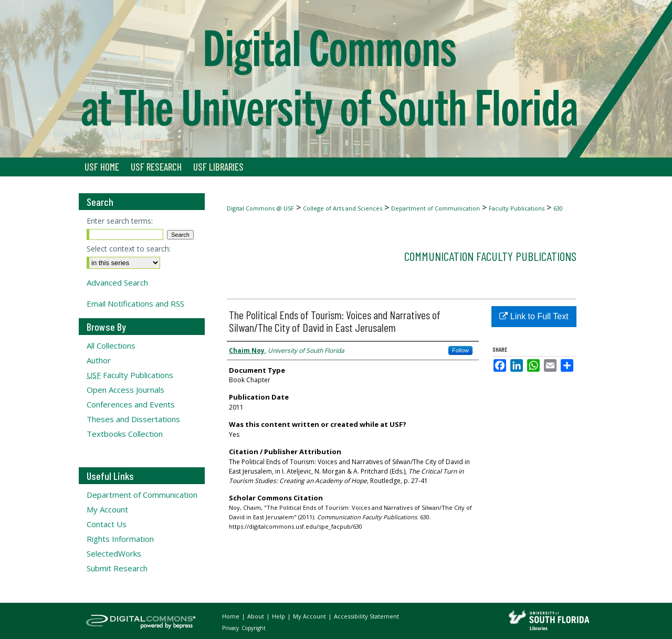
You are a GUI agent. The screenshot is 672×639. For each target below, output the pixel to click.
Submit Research (117, 568)
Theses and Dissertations (133, 419)
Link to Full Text (534, 316)
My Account (107, 509)
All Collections (111, 345)
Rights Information (120, 539)
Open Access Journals (125, 390)
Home (232, 616)
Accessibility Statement (366, 616)
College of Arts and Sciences (343, 208)
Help (279, 616)
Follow (460, 350)
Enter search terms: (120, 221)
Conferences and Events (131, 404)
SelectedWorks (114, 553)
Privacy (231, 628)
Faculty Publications (517, 208)
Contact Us (107, 524)
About (256, 616)
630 (558, 208)
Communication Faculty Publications (490, 256)
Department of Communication (435, 208)
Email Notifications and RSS (135, 303)
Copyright (254, 628)
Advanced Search (117, 282)
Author (99, 360)
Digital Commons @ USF (260, 208)
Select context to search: (129, 249)
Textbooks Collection (125, 434)
